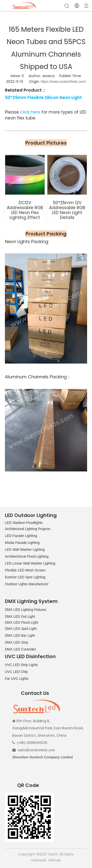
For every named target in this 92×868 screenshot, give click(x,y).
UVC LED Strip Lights (21, 665)
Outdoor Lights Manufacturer (27, 584)
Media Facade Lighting (22, 543)
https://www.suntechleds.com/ (63, 82)
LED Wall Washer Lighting (25, 550)
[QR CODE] (29, 817)
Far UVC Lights (17, 679)
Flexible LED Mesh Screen (25, 570)
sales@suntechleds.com (36, 750)
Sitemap (54, 860)
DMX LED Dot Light (20, 617)
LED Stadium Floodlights (24, 523)
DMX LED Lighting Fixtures (26, 610)
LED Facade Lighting (21, 536)
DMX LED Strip (17, 642)
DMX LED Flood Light (21, 622)
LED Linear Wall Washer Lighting (30, 563)
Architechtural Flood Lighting (27, 556)
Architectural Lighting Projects (28, 529)
